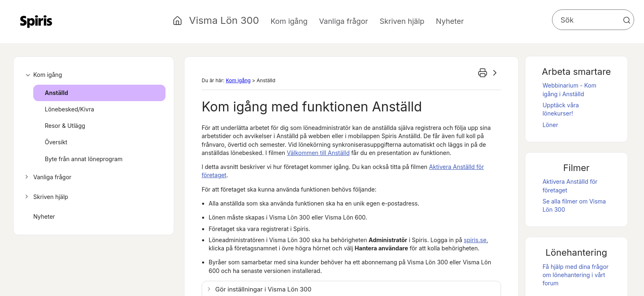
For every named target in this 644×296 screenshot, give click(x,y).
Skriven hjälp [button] (402, 21)
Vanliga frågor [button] (344, 21)
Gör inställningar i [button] (263, 289)
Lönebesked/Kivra (69, 109)
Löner (550, 125)
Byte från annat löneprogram (84, 159)
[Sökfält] (593, 20)
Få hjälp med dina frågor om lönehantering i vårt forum (576, 275)
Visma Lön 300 (224, 20)
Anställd (56, 93)
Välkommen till (318, 153)
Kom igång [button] (289, 21)
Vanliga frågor (47, 177)
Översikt (56, 142)
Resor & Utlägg (65, 126)
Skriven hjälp (45, 197)
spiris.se (475, 240)
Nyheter (450, 21)
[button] (627, 20)
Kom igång (42, 75)
